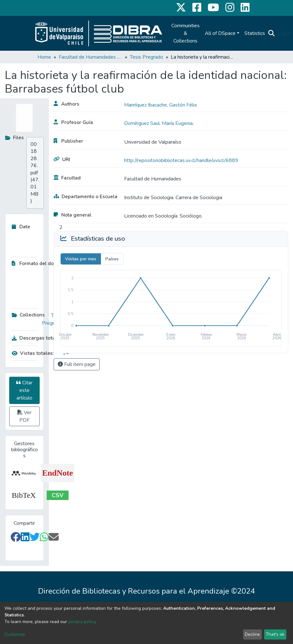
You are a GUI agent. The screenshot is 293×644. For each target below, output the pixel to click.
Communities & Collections (186, 33)
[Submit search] (272, 33)
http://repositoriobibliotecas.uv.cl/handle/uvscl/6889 (181, 160)
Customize (15, 634)
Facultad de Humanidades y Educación (90, 57)
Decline (252, 634)
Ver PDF (24, 416)
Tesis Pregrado (146, 57)
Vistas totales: (33, 353)
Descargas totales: (36, 338)
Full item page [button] (77, 364)
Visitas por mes (81, 259)
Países (112, 259)
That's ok (275, 634)
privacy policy (82, 622)
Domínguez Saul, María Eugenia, (159, 123)
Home (44, 57)
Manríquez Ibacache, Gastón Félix (160, 105)
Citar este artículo (24, 390)
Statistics (255, 33)
